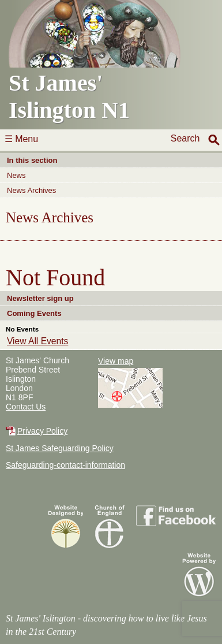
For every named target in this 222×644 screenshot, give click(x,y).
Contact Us (26, 407)
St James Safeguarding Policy (60, 448)
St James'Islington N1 (101, 62)
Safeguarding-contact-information (65, 465)
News (16, 175)
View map (116, 361)
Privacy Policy (42, 431)
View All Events (37, 341)
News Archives (31, 190)
